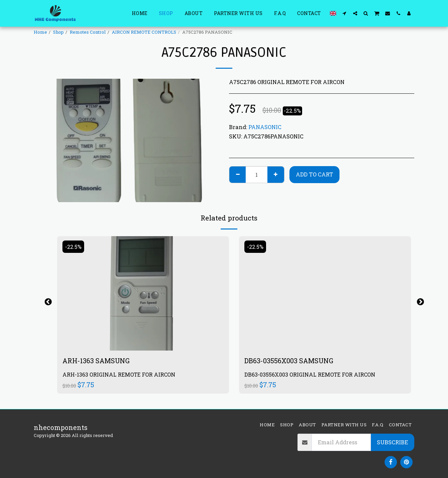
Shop (58, 32)
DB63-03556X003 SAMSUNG (289, 361)
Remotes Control (88, 32)
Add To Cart (314, 174)
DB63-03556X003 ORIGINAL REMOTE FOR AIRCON (310, 374)
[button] (345, 13)
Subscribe (392, 442)
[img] (143, 293)
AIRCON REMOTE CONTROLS (144, 32)
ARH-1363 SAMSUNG (96, 361)
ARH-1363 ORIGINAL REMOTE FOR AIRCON (119, 374)
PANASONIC (265, 127)
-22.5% (73, 247)
